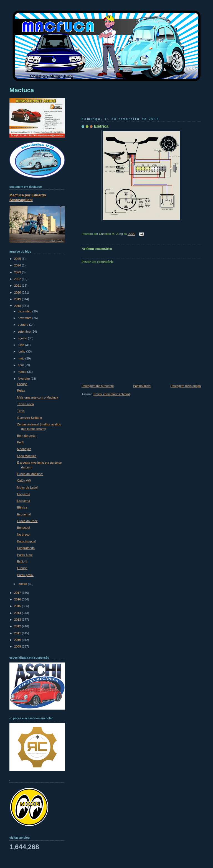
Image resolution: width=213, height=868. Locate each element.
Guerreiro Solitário (30, 418)
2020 (18, 292)
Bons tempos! (27, 541)
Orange (22, 568)
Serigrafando (26, 548)
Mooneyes (24, 449)
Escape (22, 384)
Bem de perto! (27, 436)
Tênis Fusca (26, 404)
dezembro (25, 311)
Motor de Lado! (27, 487)
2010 (18, 640)
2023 (18, 272)
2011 (18, 633)
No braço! (24, 535)
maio (21, 358)
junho (22, 351)
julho (21, 345)
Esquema (24, 494)
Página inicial (142, 386)
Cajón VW (24, 481)
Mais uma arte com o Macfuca (38, 397)
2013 (18, 620)
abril (21, 365)
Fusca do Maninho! (30, 474)
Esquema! (24, 514)
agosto (23, 338)
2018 (18, 306)
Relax (21, 391)
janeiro (23, 584)
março (22, 372)
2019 (18, 299)
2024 (18, 265)
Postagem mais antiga (186, 386)
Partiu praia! (26, 575)
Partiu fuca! (25, 555)
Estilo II (22, 561)
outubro (23, 325)
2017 (18, 593)
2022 (18, 279)
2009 (18, 646)
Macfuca (22, 90)
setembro (25, 332)
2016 (18, 599)
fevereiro (24, 379)
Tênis (21, 411)
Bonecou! (24, 528)
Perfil (21, 442)
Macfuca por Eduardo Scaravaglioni (28, 197)
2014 (18, 613)
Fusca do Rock (27, 521)
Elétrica (101, 126)
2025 (18, 259)
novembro (25, 318)
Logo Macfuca (27, 456)
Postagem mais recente (98, 386)
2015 (18, 606)
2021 (18, 286)
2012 (18, 626)
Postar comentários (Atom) (112, 394)
